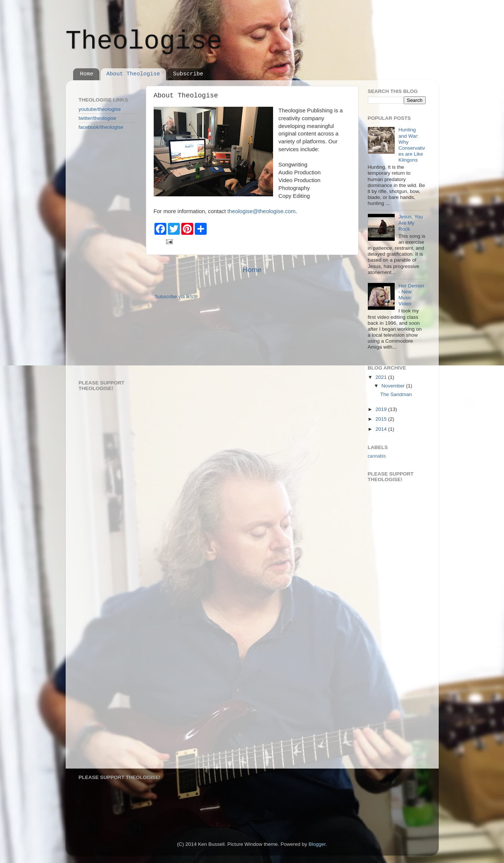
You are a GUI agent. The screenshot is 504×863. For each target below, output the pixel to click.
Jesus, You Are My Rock (411, 223)
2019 (382, 409)
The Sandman (396, 394)
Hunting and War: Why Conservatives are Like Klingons (412, 145)
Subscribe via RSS (176, 297)
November (394, 386)
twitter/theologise (98, 118)
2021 (382, 377)
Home (87, 74)
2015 (382, 419)
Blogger (317, 844)
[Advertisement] (109, 255)
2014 (382, 429)
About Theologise (133, 74)
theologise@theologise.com (262, 211)
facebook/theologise (101, 127)
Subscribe (188, 74)
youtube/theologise (100, 109)
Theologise (144, 42)
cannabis (377, 456)
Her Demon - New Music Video (411, 295)
